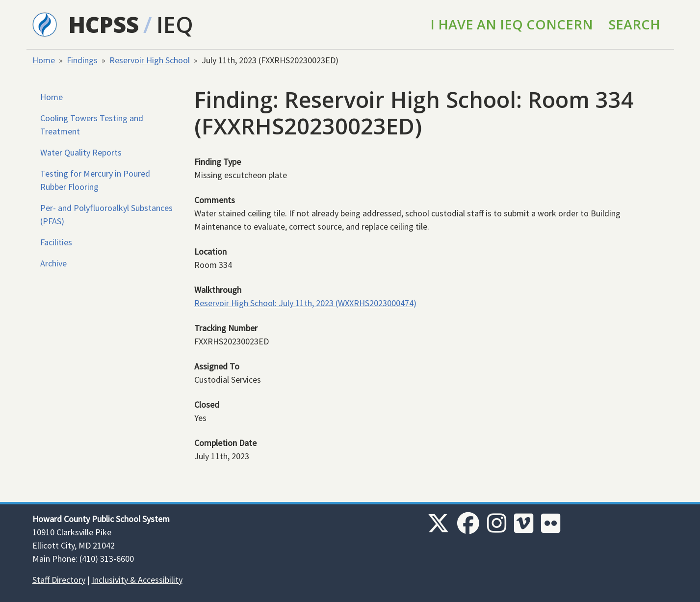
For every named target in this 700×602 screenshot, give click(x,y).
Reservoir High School (150, 60)
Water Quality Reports (81, 152)
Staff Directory (59, 580)
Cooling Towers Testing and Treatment (92, 125)
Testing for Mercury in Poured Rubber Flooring (95, 180)
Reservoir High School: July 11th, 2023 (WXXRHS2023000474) (305, 303)
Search (635, 24)
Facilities (56, 242)
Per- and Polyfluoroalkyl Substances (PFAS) (106, 214)
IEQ (175, 24)
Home (44, 60)
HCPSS (104, 24)
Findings (82, 60)
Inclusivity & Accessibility (137, 580)
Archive (53, 263)
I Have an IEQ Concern (512, 24)
